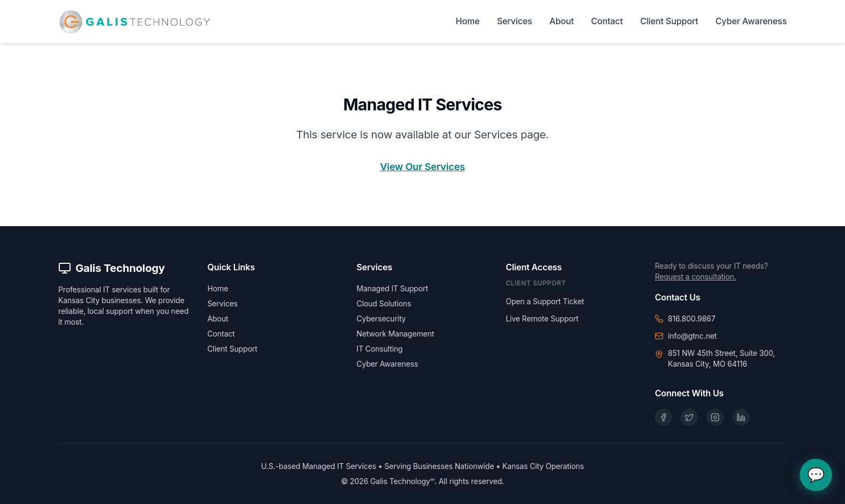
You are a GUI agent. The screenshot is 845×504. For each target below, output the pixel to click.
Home (468, 21)
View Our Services (422, 167)
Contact (607, 21)
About (562, 21)
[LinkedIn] (741, 417)
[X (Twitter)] (689, 417)
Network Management (396, 334)
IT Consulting (380, 349)
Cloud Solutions (384, 303)
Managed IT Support (393, 288)
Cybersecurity (381, 318)
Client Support (669, 21)
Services (514, 21)
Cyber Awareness (751, 21)
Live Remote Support (542, 318)
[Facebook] (663, 417)
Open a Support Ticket (545, 301)
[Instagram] (715, 417)
